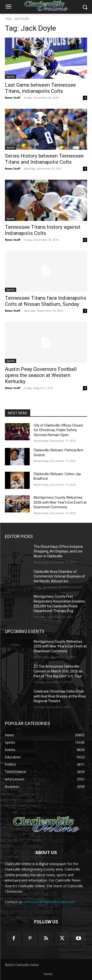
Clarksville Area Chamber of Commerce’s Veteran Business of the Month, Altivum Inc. (59, 576)
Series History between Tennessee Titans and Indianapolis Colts (44, 159)
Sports (11, 77)
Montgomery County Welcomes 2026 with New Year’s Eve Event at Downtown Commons (60, 502)
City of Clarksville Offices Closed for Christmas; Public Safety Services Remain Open (58, 430)
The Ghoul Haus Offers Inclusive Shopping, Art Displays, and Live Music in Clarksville (58, 551)
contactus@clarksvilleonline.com (49, 902)
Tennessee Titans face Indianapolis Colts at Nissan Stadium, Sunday (46, 301)
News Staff (13, 98)
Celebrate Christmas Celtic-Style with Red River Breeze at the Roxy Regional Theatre (60, 696)
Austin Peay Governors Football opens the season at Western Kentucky (41, 375)
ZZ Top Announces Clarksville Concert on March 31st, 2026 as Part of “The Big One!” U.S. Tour (58, 671)
